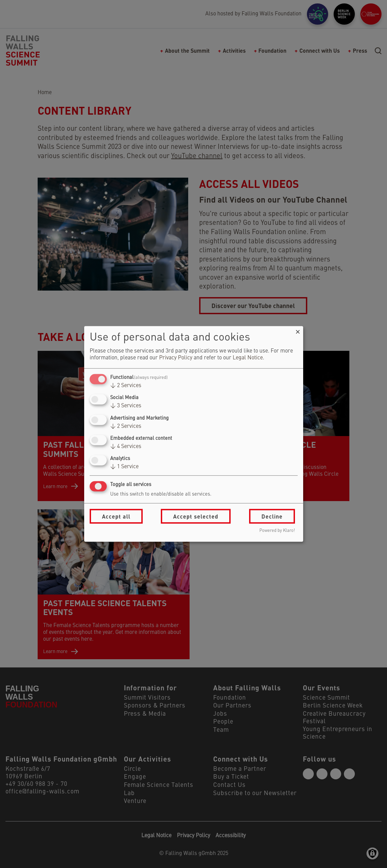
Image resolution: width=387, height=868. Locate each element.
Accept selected (196, 516)
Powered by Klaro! (277, 531)
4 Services (126, 447)
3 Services (126, 406)
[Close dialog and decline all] (298, 330)
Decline (272, 516)
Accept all (116, 516)
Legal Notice (248, 358)
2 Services (126, 386)
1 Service (124, 467)
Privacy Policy (176, 358)
